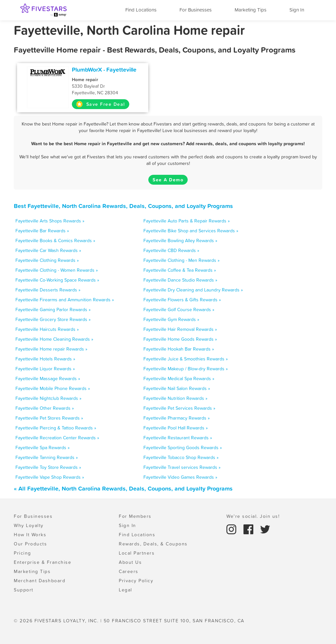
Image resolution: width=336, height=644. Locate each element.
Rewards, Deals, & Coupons (153, 544)
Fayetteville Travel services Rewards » (182, 467)
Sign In (297, 10)
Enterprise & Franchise (42, 562)
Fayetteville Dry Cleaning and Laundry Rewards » (193, 290)
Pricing (22, 553)
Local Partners (137, 553)
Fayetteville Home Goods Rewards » (180, 339)
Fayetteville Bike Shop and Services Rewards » (191, 231)
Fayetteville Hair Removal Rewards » (180, 329)
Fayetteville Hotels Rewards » (45, 359)
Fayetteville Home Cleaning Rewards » (54, 339)
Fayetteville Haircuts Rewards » (47, 329)
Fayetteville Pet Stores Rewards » (49, 418)
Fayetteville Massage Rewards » (48, 379)
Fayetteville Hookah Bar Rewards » (179, 349)
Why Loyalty (29, 525)
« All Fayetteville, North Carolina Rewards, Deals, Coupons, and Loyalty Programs (123, 488)
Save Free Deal (101, 104)
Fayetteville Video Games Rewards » (180, 477)
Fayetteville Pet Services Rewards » (179, 408)
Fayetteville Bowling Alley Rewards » (180, 241)
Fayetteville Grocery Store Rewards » (53, 319)
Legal (126, 590)
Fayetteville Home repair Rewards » (51, 349)
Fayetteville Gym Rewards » (171, 319)
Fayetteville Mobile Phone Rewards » (53, 388)
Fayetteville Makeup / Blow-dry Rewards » (186, 369)
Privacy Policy (136, 581)
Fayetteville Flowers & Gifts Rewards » (182, 300)
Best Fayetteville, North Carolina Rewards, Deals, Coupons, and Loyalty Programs (123, 206)
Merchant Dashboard (40, 581)
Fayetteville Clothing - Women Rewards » (57, 270)
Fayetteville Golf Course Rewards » (179, 310)
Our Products (30, 544)
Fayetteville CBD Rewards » (171, 250)
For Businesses (196, 10)
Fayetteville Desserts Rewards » (48, 290)
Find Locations (141, 10)
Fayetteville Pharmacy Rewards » (177, 418)
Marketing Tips (251, 10)
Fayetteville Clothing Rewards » (47, 260)
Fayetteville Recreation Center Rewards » (57, 438)
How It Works (30, 535)
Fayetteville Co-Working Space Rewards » (57, 280)
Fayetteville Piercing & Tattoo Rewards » (56, 428)
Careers (129, 571)
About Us (130, 562)
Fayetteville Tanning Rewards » (47, 457)
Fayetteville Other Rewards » (45, 408)
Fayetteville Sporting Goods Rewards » (183, 448)
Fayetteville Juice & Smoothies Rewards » (186, 359)
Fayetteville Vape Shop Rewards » (50, 477)
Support (24, 590)
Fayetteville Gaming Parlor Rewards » (53, 310)
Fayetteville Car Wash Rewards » (48, 250)
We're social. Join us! (253, 516)
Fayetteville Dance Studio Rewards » (180, 280)
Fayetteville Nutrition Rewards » (175, 398)
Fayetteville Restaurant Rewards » (178, 438)
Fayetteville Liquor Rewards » (45, 369)
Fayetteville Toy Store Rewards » (48, 467)
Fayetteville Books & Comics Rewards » (55, 241)
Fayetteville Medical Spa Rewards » (179, 379)
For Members (135, 516)
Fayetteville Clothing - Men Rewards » (181, 260)
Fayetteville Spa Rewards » (42, 448)
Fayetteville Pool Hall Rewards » (176, 428)
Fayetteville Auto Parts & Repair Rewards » (187, 221)
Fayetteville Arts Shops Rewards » (50, 221)
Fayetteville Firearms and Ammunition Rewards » (65, 300)
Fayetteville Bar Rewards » (42, 231)
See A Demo (168, 180)
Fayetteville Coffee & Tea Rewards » (180, 270)
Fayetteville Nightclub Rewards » (48, 398)
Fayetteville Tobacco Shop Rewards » (181, 457)
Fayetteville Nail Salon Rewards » (177, 388)
